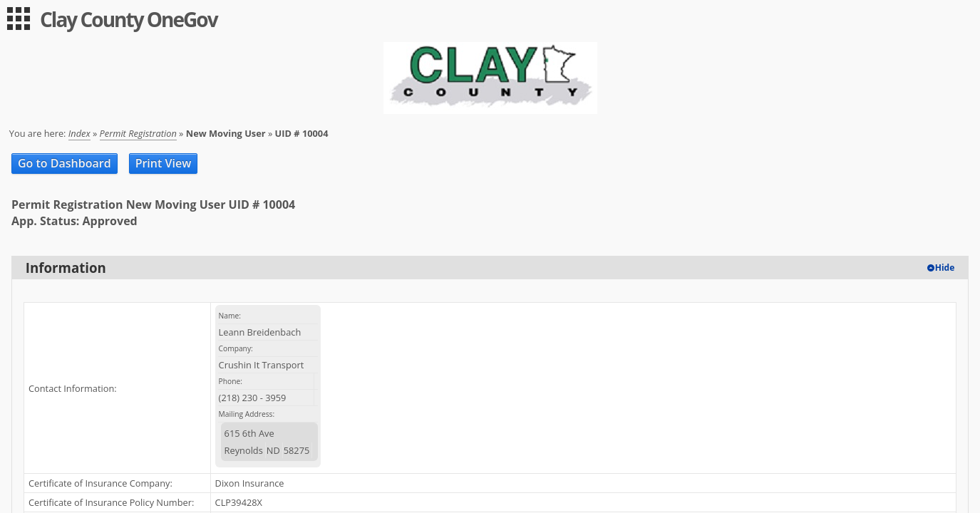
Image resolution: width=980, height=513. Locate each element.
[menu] (19, 19)
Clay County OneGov (129, 19)
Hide (945, 268)
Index (79, 133)
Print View (164, 163)
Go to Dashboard (65, 163)
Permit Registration (138, 133)
